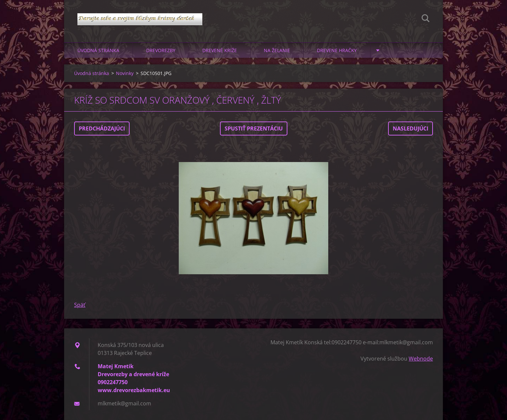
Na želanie (277, 50)
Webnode (421, 359)
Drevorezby (161, 50)
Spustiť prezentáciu (254, 128)
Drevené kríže (220, 50)
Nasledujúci (410, 128)
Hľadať (426, 19)
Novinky (125, 73)
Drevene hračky (337, 50)
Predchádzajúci (102, 128)
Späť (80, 305)
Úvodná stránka (98, 50)
